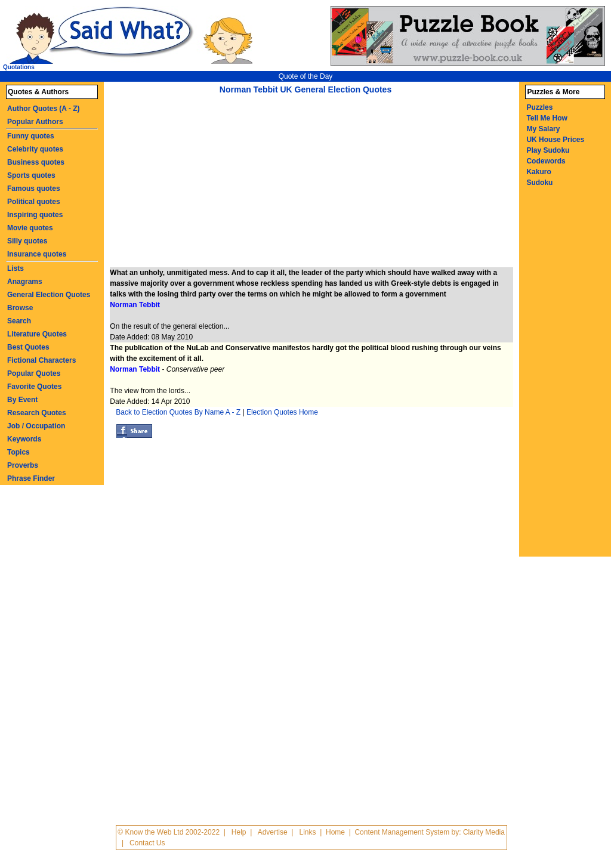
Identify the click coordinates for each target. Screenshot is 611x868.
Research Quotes (37, 413)
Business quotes (36, 162)
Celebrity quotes (35, 149)
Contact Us (147, 843)
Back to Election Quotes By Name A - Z (178, 412)
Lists (16, 268)
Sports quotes (31, 175)
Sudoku (539, 183)
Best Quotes (28, 347)
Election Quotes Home (282, 412)
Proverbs (23, 465)
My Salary (543, 129)
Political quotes (34, 202)
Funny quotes (31, 136)
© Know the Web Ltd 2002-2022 (169, 832)
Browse (20, 308)
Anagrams (25, 282)
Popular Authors (35, 122)
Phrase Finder (31, 478)
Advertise (273, 832)
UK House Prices (555, 140)
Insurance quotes (37, 254)
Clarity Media (484, 832)
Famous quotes (34, 189)
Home (335, 832)
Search (19, 321)
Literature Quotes (37, 334)
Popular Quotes (34, 373)
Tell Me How (547, 118)
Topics (18, 452)
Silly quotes (27, 241)
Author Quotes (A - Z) (44, 109)
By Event (22, 400)
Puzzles (539, 107)
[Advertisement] (210, 184)
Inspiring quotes (35, 215)
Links (308, 832)
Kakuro (539, 172)
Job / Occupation (36, 426)
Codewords (546, 161)
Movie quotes (30, 228)
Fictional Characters (41, 360)
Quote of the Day (306, 76)
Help (239, 832)
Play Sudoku (548, 150)
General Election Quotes (49, 295)
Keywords (24, 439)
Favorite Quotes (34, 387)
